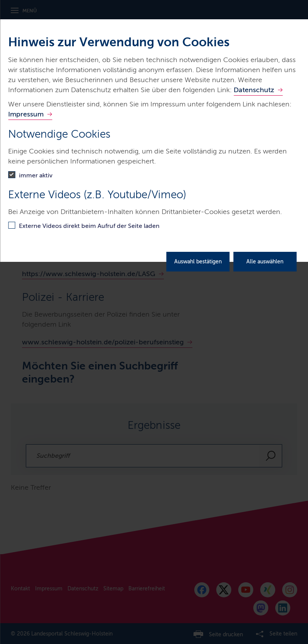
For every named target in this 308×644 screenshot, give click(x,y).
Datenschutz (254, 90)
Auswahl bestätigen (198, 262)
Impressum (26, 114)
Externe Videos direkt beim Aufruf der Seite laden (89, 226)
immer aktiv (36, 175)
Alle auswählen (265, 262)
